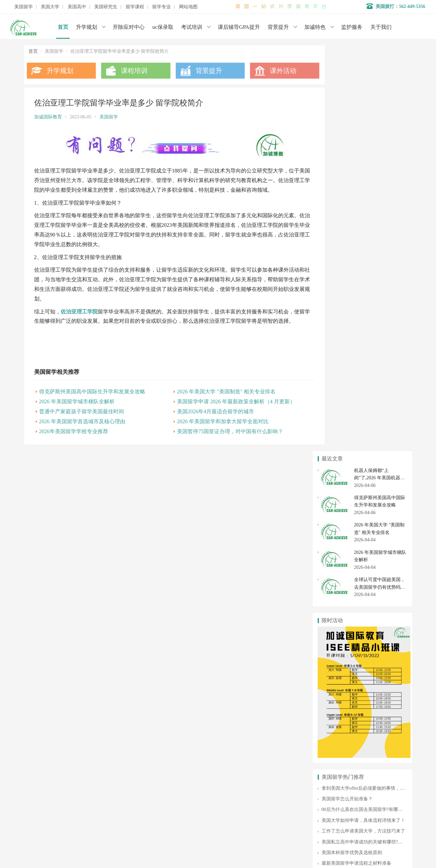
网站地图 (188, 7)
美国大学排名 (338, 634)
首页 (63, 27)
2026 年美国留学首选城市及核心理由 (82, 439)
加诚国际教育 (48, 117)
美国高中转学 (338, 679)
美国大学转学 (383, 622)
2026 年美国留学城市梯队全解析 (77, 419)
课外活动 (270, 71)
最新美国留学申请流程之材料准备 (356, 458)
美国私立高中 (338, 667)
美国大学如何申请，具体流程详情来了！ (363, 415)
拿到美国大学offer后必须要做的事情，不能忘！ (370, 383)
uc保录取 (163, 27)
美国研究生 (106, 7)
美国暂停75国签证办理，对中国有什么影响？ (221, 449)
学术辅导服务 (169, 788)
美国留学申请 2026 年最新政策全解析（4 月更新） (227, 419)
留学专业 (161, 7)
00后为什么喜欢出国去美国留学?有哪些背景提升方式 (376, 404)
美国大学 (50, 7)
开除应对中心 (129, 27)
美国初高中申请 (171, 807)
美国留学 (24, 7)
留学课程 (135, 7)
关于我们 (381, 27)
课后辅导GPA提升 (239, 27)
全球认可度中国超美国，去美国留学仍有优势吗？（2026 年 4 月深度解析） (380, 182)
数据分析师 (55, 845)
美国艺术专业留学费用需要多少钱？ (359, 468)
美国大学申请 (169, 817)
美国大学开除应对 (383, 634)
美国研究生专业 (383, 700)
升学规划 (87, 27)
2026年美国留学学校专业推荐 (74, 449)
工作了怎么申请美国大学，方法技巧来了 (363, 426)
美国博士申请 (383, 712)
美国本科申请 (338, 622)
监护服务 (352, 27)
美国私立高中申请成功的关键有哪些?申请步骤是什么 (376, 436)
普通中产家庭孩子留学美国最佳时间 (82, 429)
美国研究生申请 (338, 700)
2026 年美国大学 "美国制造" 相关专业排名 (217, 409)
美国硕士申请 (338, 712)
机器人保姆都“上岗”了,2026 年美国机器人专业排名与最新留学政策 (380, 72)
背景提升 (278, 27)
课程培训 (130, 71)
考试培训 (192, 27)
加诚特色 (315, 27)
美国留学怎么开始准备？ (347, 393)
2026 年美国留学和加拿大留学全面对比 (214, 439)
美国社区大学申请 (338, 646)
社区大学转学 (383, 646)
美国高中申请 (383, 667)
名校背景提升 (169, 778)
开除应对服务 (169, 798)
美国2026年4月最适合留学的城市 (207, 429)
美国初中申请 (383, 679)
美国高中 (77, 7)
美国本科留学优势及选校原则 (352, 447)
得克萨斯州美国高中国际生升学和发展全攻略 (92, 409)
